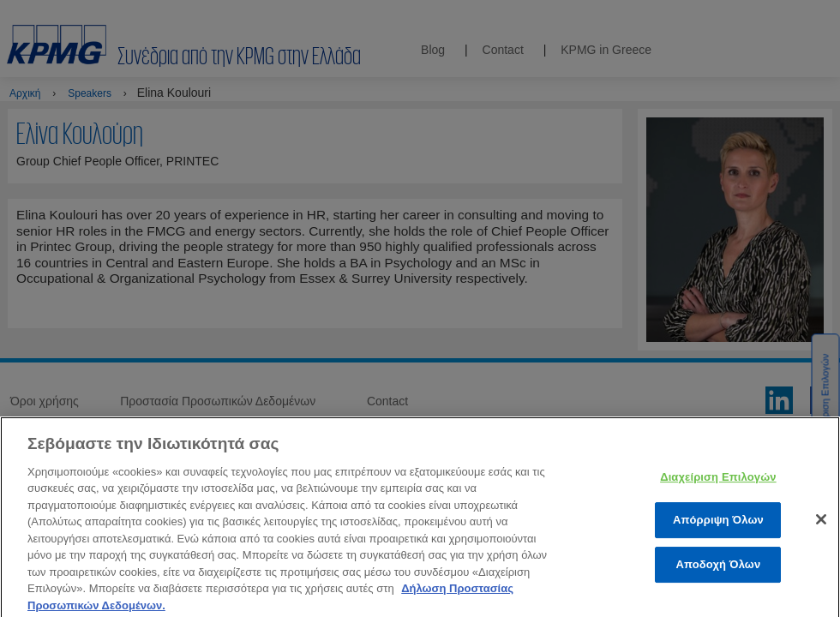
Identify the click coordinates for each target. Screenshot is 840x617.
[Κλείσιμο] (821, 530)
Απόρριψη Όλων (718, 531)
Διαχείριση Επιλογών (718, 487)
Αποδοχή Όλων (718, 575)
